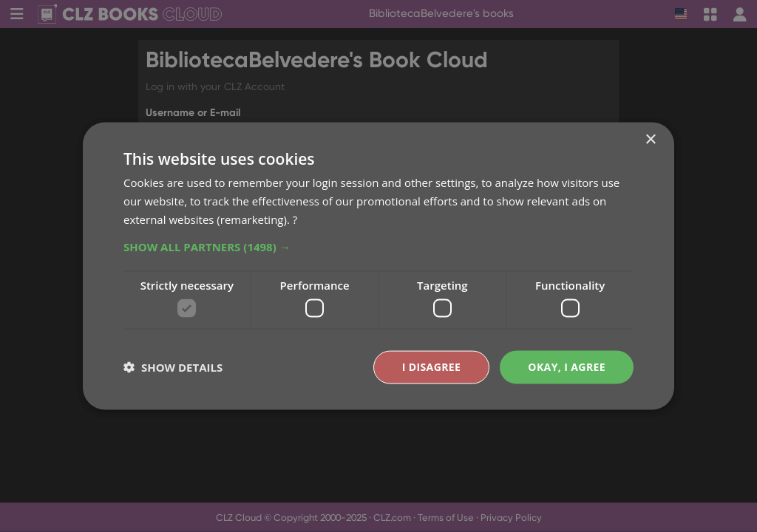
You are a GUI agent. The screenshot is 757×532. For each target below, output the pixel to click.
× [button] (650, 140)
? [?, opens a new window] (295, 219)
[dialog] (378, 266)
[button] (378, 246)
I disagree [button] (432, 367)
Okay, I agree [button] (567, 367)
